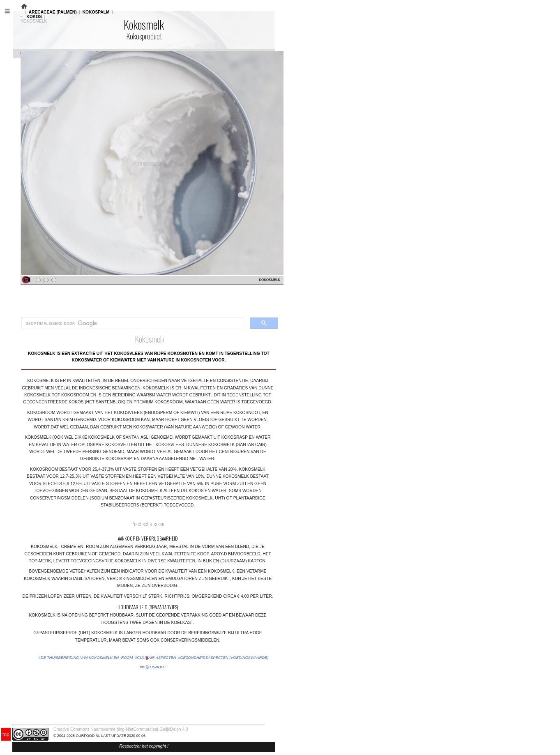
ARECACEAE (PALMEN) (53, 12)
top (6, 734)
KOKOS (34, 17)
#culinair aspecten (156, 658)
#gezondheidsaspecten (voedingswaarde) (224, 658)
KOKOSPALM (96, 12)
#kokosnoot (153, 667)
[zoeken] (132, 323)
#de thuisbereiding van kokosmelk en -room (86, 658)
